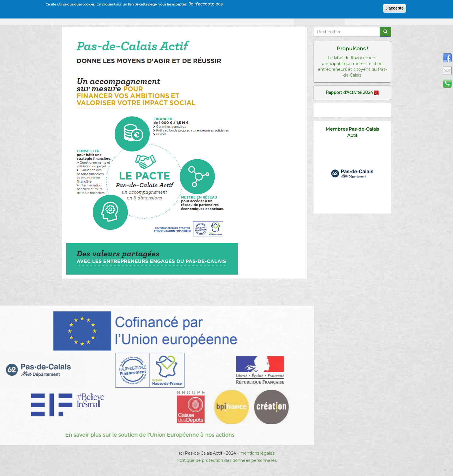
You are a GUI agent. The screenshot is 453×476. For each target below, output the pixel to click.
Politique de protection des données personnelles (227, 460)
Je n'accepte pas (206, 4)
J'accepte (394, 8)
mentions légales (257, 453)
